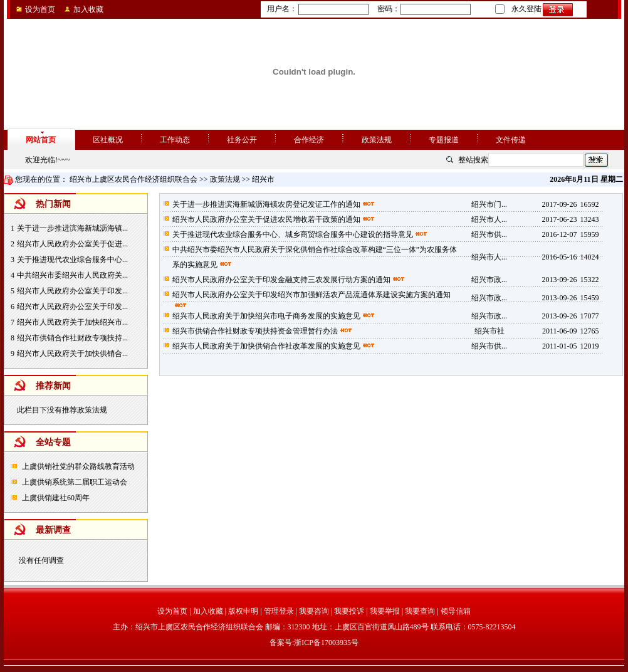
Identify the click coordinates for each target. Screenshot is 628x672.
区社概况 (108, 140)
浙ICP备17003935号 (326, 643)
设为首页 (40, 9)
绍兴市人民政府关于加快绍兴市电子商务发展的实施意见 (266, 316)
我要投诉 (349, 611)
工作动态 (175, 140)
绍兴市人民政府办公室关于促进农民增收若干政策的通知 (266, 219)
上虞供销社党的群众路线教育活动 (78, 466)
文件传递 (511, 140)
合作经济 (309, 140)
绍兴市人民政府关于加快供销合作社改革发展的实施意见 (266, 346)
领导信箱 (456, 611)
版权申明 (243, 611)
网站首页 (41, 140)
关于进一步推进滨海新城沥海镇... (72, 228)
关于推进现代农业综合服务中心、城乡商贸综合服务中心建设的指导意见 (293, 234)
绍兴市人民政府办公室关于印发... (72, 291)
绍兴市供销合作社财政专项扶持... (72, 338)
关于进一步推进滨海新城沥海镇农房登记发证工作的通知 (266, 204)
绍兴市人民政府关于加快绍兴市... (72, 322)
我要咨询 (314, 611)
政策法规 (377, 140)
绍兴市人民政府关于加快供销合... (72, 354)
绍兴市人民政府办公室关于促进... (72, 244)
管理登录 (279, 611)
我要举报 (385, 611)
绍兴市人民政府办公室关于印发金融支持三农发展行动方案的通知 (281, 280)
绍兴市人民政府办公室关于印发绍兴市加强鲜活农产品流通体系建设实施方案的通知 (311, 295)
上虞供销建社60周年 (56, 498)
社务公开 (242, 140)
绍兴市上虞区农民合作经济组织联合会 (133, 179)
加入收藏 (88, 9)
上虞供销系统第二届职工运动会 (75, 482)
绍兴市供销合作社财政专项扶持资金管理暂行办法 (255, 331)
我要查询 (420, 611)
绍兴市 (263, 179)
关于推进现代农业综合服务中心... (72, 260)
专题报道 (444, 140)
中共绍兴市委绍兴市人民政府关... (72, 275)
